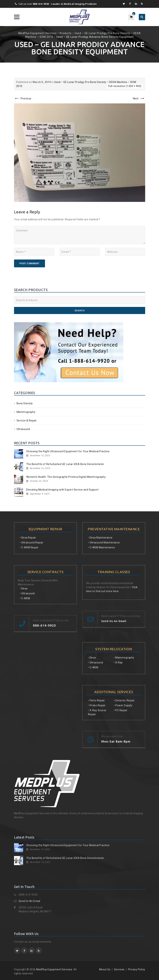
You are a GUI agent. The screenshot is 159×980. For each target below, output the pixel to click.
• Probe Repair (97, 705)
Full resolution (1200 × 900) (125, 86)
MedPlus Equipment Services (54, 969)
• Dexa (24, 588)
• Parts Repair (96, 700)
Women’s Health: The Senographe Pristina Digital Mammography (66, 477)
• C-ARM (25, 598)
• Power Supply (123, 705)
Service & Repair (27, 421)
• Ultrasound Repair (32, 543)
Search (80, 310)
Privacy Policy (137, 969)
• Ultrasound (27, 593)
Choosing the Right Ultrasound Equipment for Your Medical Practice (68, 451)
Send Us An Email (29, 901)
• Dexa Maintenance (100, 538)
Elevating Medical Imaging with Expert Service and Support (62, 490)
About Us (105, 969)
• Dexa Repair (28, 538)
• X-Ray (118, 663)
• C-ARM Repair (29, 547)
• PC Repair (121, 710)
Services (119, 969)
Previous (23, 98)
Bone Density (25, 403)
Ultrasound (23, 429)
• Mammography (124, 658)
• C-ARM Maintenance (102, 547)
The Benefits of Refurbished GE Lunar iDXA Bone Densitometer (65, 464)
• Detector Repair (124, 700)
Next (139, 98)
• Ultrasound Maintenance (104, 543)
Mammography (26, 412)
